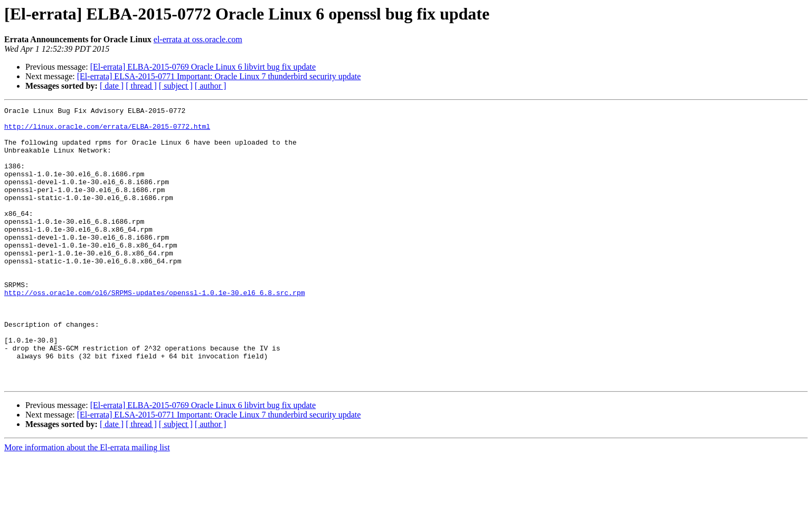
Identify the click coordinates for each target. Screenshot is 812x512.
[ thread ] (141, 86)
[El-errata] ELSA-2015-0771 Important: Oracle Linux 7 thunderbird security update (219, 76)
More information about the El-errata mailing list (87, 503)
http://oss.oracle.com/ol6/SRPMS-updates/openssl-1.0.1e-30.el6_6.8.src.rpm (154, 330)
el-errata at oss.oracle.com (198, 39)
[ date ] (112, 86)
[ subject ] (176, 86)
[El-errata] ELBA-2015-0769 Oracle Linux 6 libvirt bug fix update (203, 67)
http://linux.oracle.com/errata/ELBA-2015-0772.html (107, 131)
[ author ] (211, 86)
